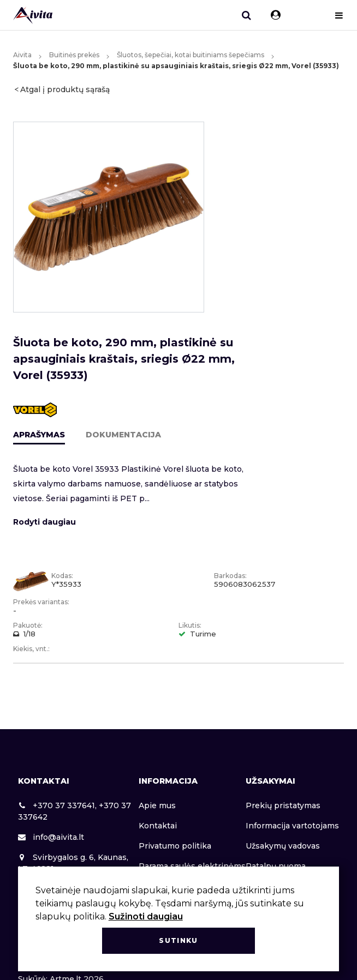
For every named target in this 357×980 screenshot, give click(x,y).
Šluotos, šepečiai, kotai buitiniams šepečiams (191, 55)
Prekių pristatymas (283, 805)
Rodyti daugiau (44, 522)
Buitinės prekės (74, 55)
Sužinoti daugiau (146, 916)
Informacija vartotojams (292, 826)
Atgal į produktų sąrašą (65, 89)
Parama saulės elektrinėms (192, 866)
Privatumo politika (175, 846)
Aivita (22, 55)
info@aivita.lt (51, 837)
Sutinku (178, 940)
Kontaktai (158, 826)
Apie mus (157, 805)
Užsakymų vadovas (283, 846)
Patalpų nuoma (276, 866)
